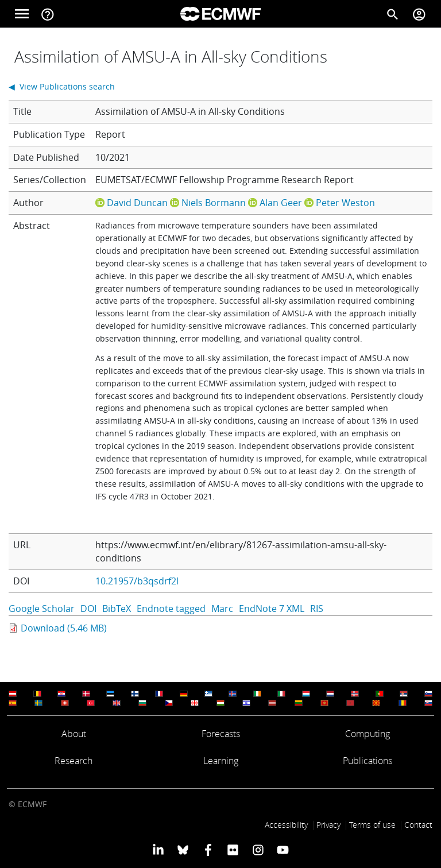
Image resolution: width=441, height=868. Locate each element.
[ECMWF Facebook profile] (208, 850)
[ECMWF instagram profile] (258, 850)
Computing (367, 734)
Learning (221, 761)
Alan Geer (281, 203)
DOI (88, 609)
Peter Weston (345, 203)
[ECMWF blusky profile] (183, 850)
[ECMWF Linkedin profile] (158, 850)
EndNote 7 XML (272, 609)
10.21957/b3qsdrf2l (137, 581)
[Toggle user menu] (419, 14)
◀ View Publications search (62, 86)
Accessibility (286, 825)
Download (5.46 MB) (64, 628)
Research (73, 761)
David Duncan (137, 203)
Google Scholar (42, 609)
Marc (222, 609)
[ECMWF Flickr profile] (233, 850)
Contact (418, 825)
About (74, 734)
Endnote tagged (171, 609)
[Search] (393, 14)
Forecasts (221, 734)
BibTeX (117, 609)
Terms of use (372, 825)
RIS (317, 609)
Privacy (328, 825)
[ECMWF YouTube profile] (283, 850)
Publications (367, 761)
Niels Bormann (214, 203)
